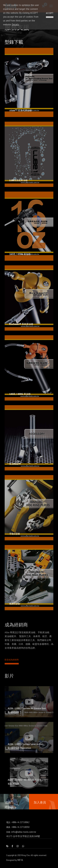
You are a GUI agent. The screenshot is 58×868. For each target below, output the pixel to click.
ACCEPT (50, 13)
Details (15, 24)
